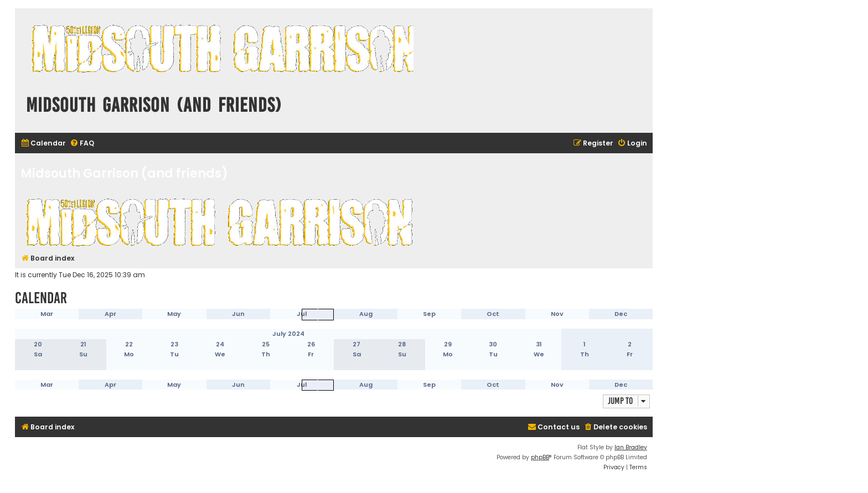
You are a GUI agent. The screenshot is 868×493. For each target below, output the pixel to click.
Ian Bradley (631, 447)
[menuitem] (43, 144)
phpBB (540, 457)
